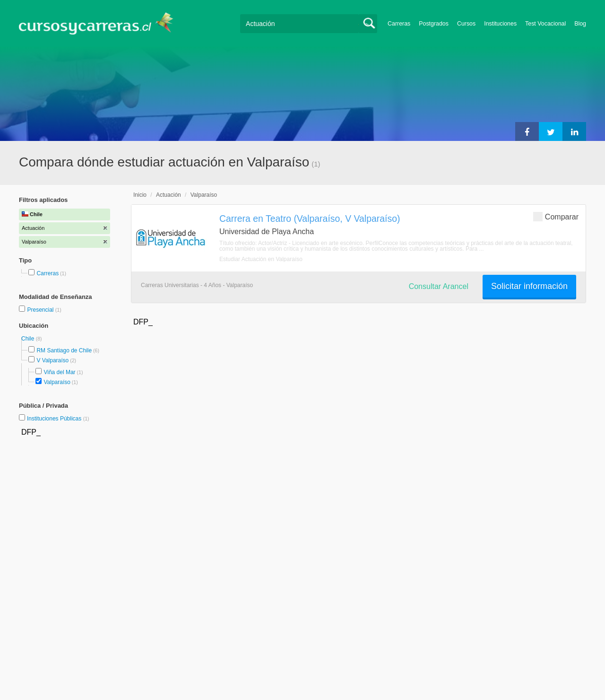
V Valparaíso (52, 360)
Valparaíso (57, 382)
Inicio (140, 195)
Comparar (556, 216)
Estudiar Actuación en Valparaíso (261, 259)
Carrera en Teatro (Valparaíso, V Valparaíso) (310, 219)
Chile (29, 339)
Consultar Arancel (439, 286)
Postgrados (434, 24)
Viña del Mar (59, 372)
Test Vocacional (545, 24)
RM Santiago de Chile (64, 350)
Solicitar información (529, 286)
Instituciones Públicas (58, 419)
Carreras (399, 24)
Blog (580, 24)
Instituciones (500, 24)
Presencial (41, 310)
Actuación (169, 195)
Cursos (466, 24)
